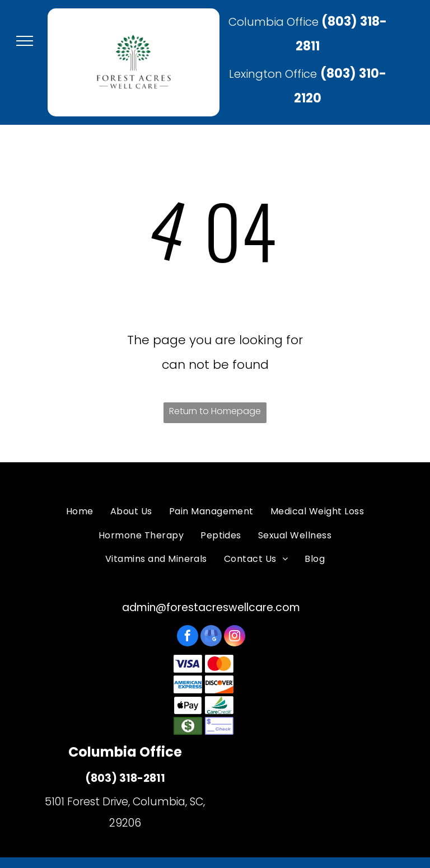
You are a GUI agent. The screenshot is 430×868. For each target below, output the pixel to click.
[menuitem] (80, 512)
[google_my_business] (211, 637)
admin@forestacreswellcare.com (211, 607)
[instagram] (235, 637)
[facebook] (188, 637)
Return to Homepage (215, 411)
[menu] (25, 41)
